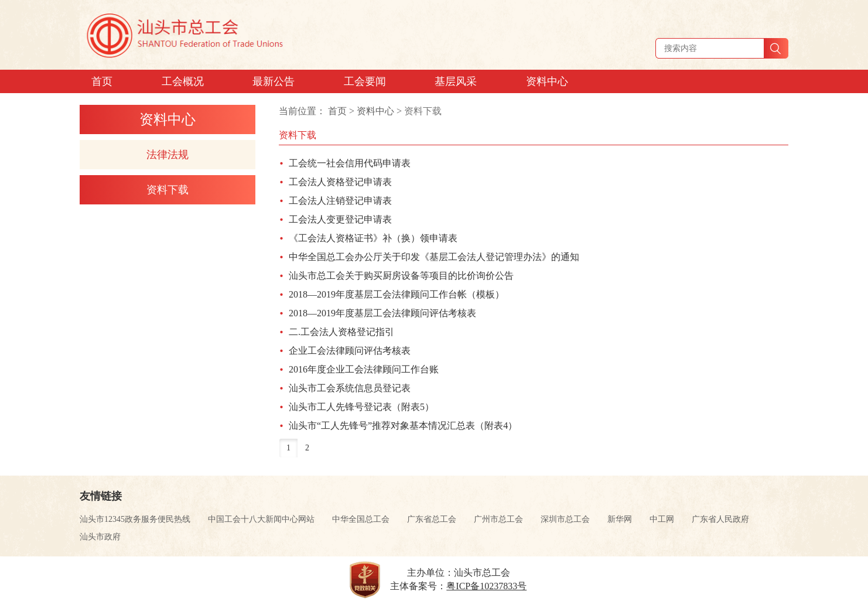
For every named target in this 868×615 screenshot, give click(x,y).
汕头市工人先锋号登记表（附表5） (361, 407)
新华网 (620, 519)
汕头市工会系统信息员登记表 (350, 388)
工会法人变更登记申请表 (340, 219)
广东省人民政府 (720, 519)
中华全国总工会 (361, 519)
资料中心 (375, 111)
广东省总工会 (432, 519)
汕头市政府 (100, 537)
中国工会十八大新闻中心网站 (261, 519)
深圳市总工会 (565, 519)
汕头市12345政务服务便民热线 (135, 519)
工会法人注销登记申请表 (340, 201)
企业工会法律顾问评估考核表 (350, 351)
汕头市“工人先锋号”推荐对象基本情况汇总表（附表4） (403, 426)
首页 (337, 111)
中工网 (662, 519)
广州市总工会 (498, 519)
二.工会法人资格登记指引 (341, 332)
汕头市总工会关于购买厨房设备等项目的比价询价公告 (401, 276)
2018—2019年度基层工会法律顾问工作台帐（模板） (397, 294)
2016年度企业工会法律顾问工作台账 (364, 369)
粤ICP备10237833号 (486, 586)
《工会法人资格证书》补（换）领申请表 (373, 238)
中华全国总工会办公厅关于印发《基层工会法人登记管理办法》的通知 (434, 257)
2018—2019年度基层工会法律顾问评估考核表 (382, 313)
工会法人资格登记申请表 (340, 182)
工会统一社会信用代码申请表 (350, 163)
